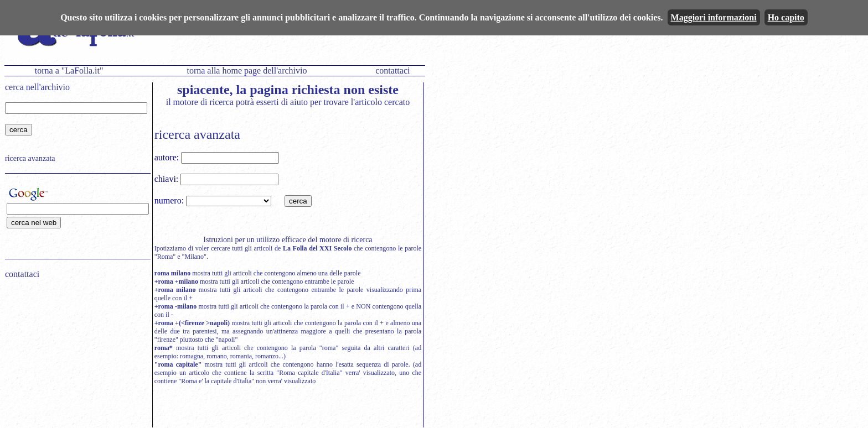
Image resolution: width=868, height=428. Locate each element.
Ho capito (786, 17)
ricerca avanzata (30, 158)
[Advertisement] (74, 358)
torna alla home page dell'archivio (247, 71)
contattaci (392, 71)
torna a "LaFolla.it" (69, 71)
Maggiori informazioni (714, 17)
